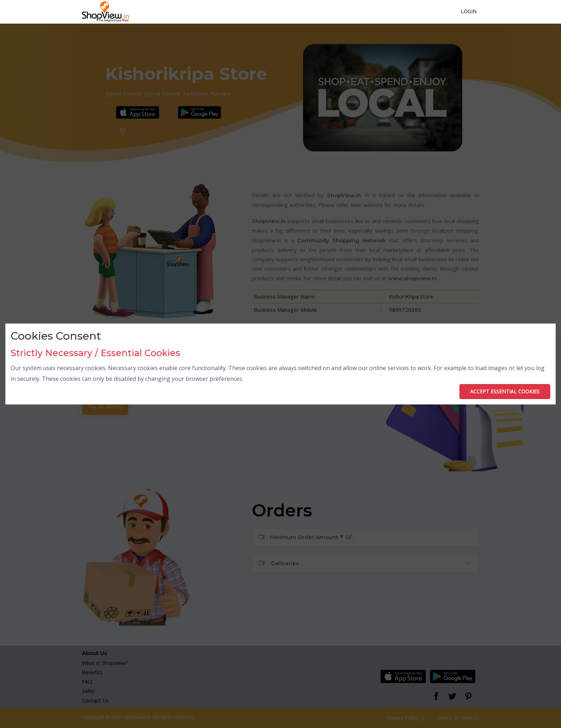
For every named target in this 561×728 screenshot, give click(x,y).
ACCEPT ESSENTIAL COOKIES (505, 391)
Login (469, 11)
